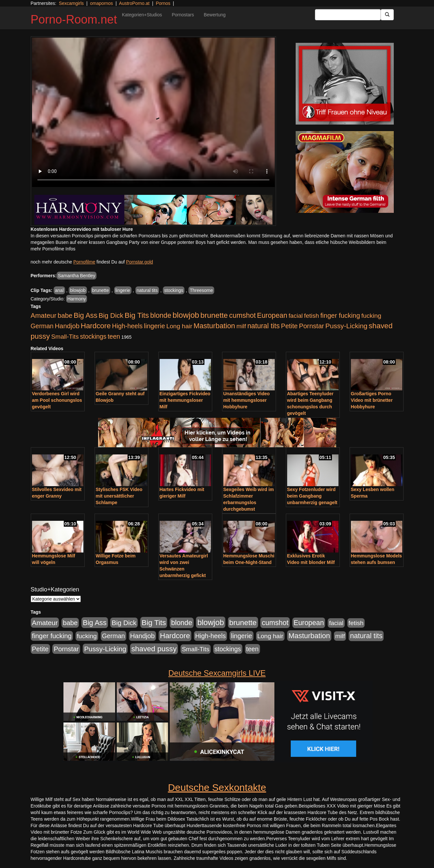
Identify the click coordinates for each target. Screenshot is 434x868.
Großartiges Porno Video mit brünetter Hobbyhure (372, 400)
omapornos (101, 3)
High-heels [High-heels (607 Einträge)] (128, 326)
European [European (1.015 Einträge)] (272, 315)
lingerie (123, 290)
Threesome (201, 290)
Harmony (77, 299)
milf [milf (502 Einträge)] (241, 326)
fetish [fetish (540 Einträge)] (312, 316)
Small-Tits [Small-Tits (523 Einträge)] (65, 337)
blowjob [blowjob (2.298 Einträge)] (186, 315)
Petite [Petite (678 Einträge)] (289, 326)
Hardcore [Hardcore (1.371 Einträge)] (96, 326)
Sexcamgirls (71, 3)
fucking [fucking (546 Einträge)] (371, 316)
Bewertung (215, 15)
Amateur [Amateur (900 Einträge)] (44, 315)
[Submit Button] (387, 15)
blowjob (78, 290)
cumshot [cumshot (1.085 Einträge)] (242, 315)
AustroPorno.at (134, 3)
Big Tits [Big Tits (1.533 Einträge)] (137, 315)
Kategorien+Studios (142, 15)
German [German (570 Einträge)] (42, 326)
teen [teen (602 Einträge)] (114, 336)
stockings (174, 290)
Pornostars (183, 15)
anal (59, 290)
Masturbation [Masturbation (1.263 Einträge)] (214, 326)
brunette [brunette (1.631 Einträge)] (214, 315)
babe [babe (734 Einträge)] (65, 315)
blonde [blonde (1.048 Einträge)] (161, 315)
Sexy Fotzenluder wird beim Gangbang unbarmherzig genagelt (312, 496)
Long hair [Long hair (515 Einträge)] (179, 326)
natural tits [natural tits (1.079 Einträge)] (263, 326)
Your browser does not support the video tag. (153, 112)
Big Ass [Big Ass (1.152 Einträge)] (85, 315)
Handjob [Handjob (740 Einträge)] (67, 326)
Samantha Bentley (77, 276)
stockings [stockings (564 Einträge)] (93, 336)
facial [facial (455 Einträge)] (296, 316)
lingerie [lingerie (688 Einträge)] (155, 326)
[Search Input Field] (348, 15)
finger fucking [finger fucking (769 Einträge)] (340, 315)
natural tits (147, 290)
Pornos (163, 3)
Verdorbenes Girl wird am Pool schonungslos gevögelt (57, 400)
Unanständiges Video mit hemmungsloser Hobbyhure (247, 400)
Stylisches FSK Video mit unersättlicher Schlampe (119, 496)
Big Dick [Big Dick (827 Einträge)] (111, 315)
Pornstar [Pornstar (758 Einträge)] (312, 326)
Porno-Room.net (74, 19)
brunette (101, 290)
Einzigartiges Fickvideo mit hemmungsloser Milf (185, 400)
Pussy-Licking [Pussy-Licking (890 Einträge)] (347, 326)
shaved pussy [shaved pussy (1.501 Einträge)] (154, 649)
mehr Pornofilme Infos (53, 249)
